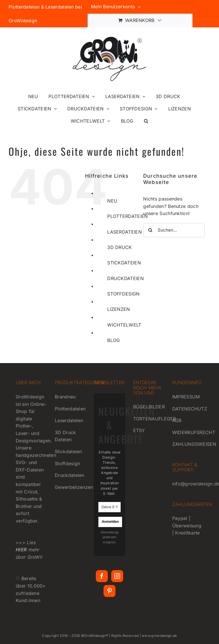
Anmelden (110, 522)
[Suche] (150, 230)
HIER (21, 550)
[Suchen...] (174, 230)
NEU (112, 201)
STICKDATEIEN (124, 263)
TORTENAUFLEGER (155, 419)
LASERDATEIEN (124, 232)
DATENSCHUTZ (190, 409)
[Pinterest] (109, 591)
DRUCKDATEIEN (125, 278)
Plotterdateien (70, 409)
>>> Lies (26, 542)
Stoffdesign (67, 463)
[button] (146, 121)
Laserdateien (69, 420)
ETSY (139, 430)
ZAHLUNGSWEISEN (194, 444)
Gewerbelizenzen (74, 487)
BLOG (113, 340)
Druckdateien (70, 475)
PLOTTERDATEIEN (127, 216)
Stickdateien (68, 451)
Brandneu (65, 397)
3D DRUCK (119, 247)
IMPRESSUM (186, 397)
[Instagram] (117, 576)
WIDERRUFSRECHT (194, 432)
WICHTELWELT (124, 325)
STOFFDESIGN (123, 294)
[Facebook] (102, 576)
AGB (177, 420)
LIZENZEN (118, 309)
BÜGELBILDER (149, 407)
